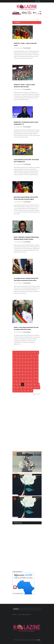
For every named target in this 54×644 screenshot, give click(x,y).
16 (25, 356)
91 (34, 381)
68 (20, 375)
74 (37, 375)
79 (25, 378)
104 (21, 388)
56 (37, 368)
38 (37, 362)
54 (31, 368)
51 (23, 368)
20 (37, 356)
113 (25, 391)
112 (21, 391)
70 (25, 375)
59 (20, 372)
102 (14, 388)
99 (31, 384)
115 (32, 391)
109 (38, 388)
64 (34, 372)
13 (17, 356)
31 (17, 362)
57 (14, 372)
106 (28, 388)
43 (25, 365)
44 (28, 365)
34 (25, 362)
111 (18, 391)
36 (31, 362)
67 (17, 375)
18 (31, 356)
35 (28, 362)
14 (20, 356)
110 (14, 391)
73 (34, 375)
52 (25, 368)
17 (28, 356)
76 (17, 378)
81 (31, 378)
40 (17, 365)
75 (14, 378)
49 (17, 368)
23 (20, 359)
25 (25, 359)
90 (31, 381)
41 (20, 365)
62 (28, 372)
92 (37, 381)
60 (23, 372)
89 (28, 381)
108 (35, 388)
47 (37, 365)
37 (34, 362)
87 (23, 381)
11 (38, 352)
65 (37, 372)
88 (25, 381)
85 (17, 381)
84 (14, 381)
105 (25, 388)
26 (28, 359)
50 (20, 368)
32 (20, 362)
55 (34, 368)
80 (28, 378)
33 (23, 362)
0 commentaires (27, 48)
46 (34, 365)
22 (17, 359)
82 (34, 378)
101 (38, 384)
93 (14, 384)
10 (35, 352)
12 (14, 356)
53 (28, 368)
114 (28, 391)
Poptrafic (39, 640)
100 (34, 384)
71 (28, 375)
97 (25, 384)
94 (17, 384)
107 (32, 388)
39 (14, 365)
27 (31, 359)
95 (20, 384)
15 (23, 356)
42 (23, 365)
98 (28, 384)
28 (34, 359)
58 (17, 372)
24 (23, 359)
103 (18, 388)
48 (14, 368)
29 (37, 359)
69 (23, 375)
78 (23, 378)
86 (20, 381)
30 (14, 362)
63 (31, 372)
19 (34, 356)
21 (14, 359)
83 (37, 378)
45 (31, 365)
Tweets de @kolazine (17, 572)
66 (14, 375)
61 (25, 372)
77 (20, 378)
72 (31, 375)
